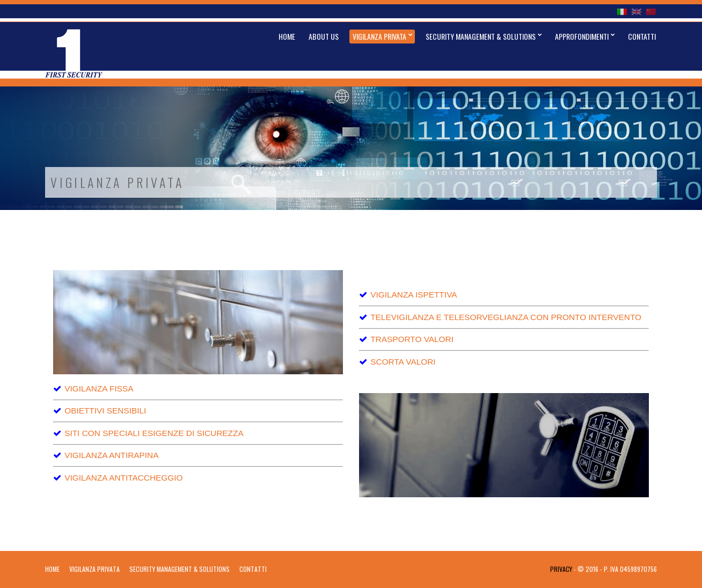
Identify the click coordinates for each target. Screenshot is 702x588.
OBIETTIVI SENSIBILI (105, 411)
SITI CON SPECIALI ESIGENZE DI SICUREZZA (154, 433)
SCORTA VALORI (403, 362)
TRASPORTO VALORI (412, 339)
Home (287, 36)
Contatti (642, 36)
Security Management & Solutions (481, 36)
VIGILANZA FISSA (99, 389)
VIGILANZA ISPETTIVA (414, 295)
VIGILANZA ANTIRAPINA (111, 455)
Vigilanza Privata (379, 36)
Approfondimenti (582, 36)
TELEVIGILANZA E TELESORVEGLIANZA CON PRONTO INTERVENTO (506, 317)
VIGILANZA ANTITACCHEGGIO (123, 478)
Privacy (561, 569)
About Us (324, 36)
